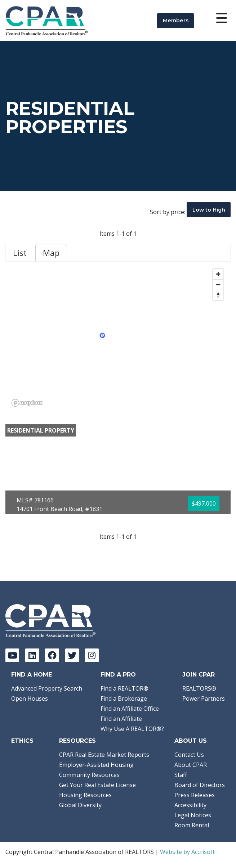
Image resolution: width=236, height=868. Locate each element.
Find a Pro (118, 675)
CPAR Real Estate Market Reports (104, 755)
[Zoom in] (218, 274)
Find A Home (32, 675)
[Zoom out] (218, 284)
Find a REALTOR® (124, 688)
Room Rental (192, 825)
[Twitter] (72, 655)
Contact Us (189, 755)
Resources (77, 741)
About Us (191, 741)
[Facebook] (52, 655)
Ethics (22, 741)
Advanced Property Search (47, 688)
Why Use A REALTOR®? (132, 729)
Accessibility (190, 805)
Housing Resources (85, 795)
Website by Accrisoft (187, 852)
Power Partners (204, 699)
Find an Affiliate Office (130, 709)
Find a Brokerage (124, 699)
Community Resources (89, 775)
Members (176, 21)
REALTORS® (199, 688)
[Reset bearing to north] (218, 295)
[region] (118, 337)
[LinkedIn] (32, 655)
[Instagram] (92, 655)
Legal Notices (193, 815)
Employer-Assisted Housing (96, 765)
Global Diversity (80, 805)
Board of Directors (200, 785)
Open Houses (30, 699)
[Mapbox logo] (27, 403)
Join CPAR (199, 675)
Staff (181, 775)
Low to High (209, 210)
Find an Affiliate (121, 719)
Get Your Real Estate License (97, 785)
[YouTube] (12, 655)
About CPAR (191, 765)
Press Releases (195, 795)
